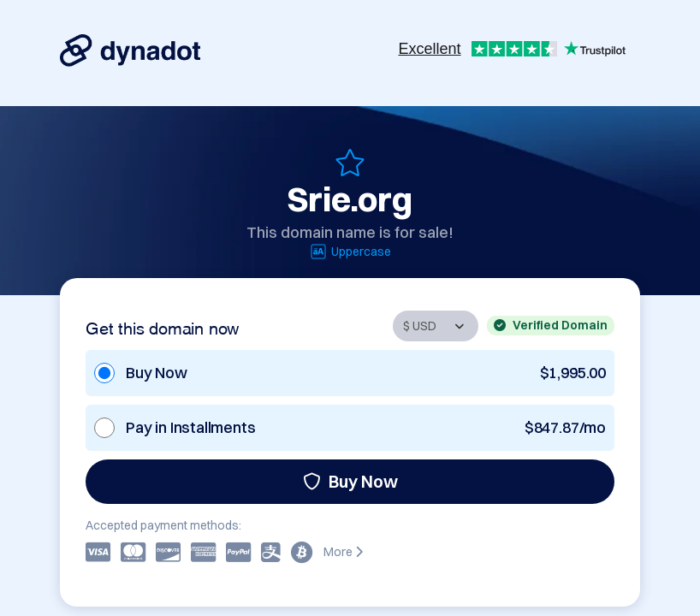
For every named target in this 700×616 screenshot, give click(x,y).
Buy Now (350, 481)
